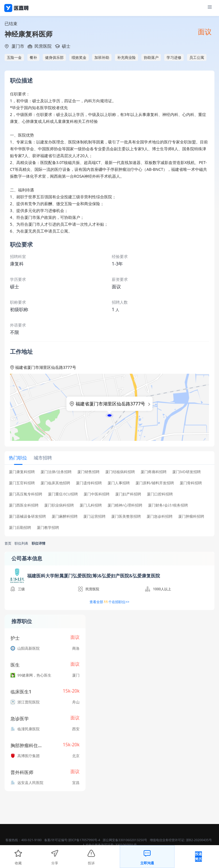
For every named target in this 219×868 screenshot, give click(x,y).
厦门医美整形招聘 (126, 516)
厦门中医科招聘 (97, 494)
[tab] (18, 458)
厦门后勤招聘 (20, 528)
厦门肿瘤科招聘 (191, 516)
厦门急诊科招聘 (160, 516)
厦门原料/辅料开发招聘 (155, 483)
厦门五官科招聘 (22, 483)
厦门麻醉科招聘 (65, 516)
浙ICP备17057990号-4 (84, 840)
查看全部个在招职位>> (109, 602)
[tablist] (109, 458)
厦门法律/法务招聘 (56, 472)
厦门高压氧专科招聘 (26, 494)
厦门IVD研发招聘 (186, 472)
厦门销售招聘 (88, 472)
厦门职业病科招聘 (59, 505)
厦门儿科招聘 (91, 505)
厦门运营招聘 (94, 516)
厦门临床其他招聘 (55, 483)
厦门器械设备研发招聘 (27, 516)
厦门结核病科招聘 (120, 472)
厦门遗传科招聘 (89, 483)
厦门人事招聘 (119, 483)
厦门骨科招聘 (191, 483)
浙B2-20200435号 (199, 840)
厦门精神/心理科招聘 (125, 505)
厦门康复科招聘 (22, 472)
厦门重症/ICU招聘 (63, 494)
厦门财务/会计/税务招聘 (168, 505)
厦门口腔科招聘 (160, 494)
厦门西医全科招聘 (24, 505)
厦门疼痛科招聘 (154, 472)
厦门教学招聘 (48, 528)
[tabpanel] (109, 501)
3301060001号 (126, 845)
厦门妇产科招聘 (128, 494)
